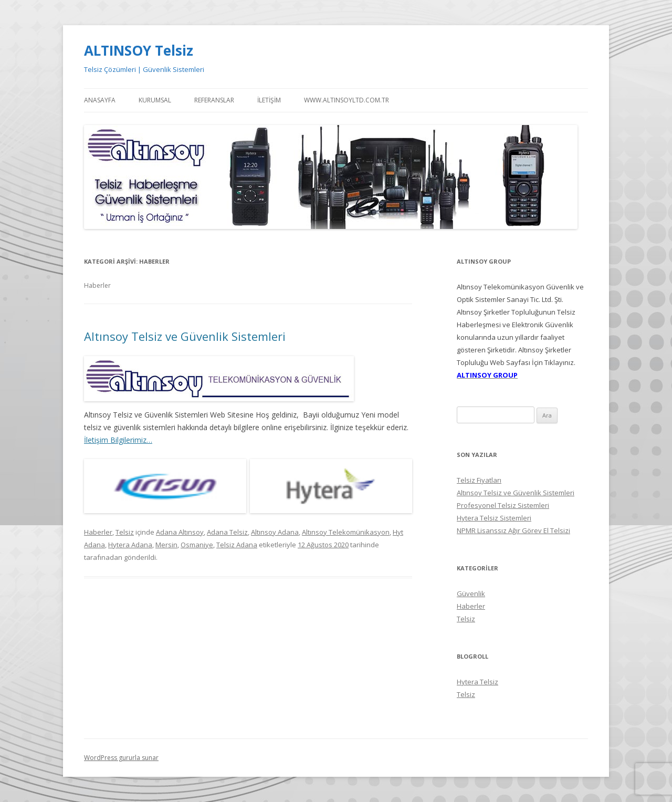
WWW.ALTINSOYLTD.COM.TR (346, 100)
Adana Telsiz (227, 532)
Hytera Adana (130, 545)
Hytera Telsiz (477, 682)
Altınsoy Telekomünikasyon (346, 532)
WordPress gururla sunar (121, 758)
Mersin (166, 545)
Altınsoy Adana (275, 532)
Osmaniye (197, 545)
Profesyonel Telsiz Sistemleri (503, 505)
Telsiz (125, 532)
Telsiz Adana (237, 545)
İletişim (269, 100)
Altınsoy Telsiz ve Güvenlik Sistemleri (185, 336)
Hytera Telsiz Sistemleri (494, 518)
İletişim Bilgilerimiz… (118, 440)
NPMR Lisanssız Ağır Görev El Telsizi (513, 530)
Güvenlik (471, 593)
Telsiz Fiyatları (479, 480)
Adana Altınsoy (180, 532)
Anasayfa (100, 100)
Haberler (98, 532)
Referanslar (214, 100)
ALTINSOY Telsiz (139, 50)
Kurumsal (155, 100)
